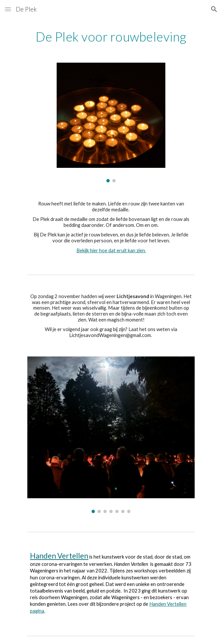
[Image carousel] (111, 123)
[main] (111, 37)
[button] (8, 9)
